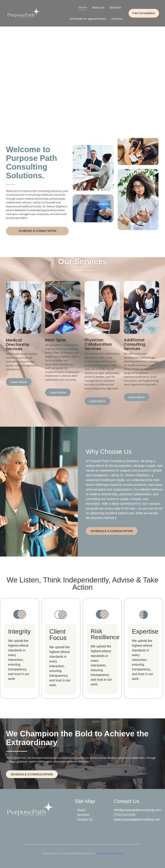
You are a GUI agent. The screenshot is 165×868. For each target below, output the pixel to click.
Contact (117, 19)
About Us (98, 8)
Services (115, 8)
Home (83, 8)
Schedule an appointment (88, 19)
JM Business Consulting (109, 853)
